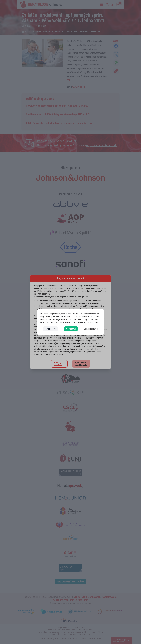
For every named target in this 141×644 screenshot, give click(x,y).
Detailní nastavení (91, 329)
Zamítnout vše (50, 329)
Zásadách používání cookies (88, 322)
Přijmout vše (71, 329)
